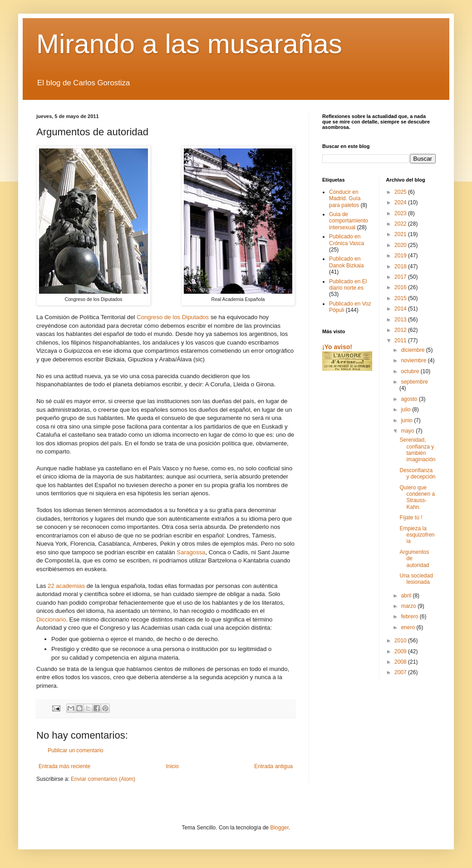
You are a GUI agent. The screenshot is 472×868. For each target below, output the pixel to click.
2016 (401, 287)
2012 (401, 330)
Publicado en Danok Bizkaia (347, 262)
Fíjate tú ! (411, 518)
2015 (401, 298)
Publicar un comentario (76, 750)
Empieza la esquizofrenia (417, 535)
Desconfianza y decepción (417, 473)
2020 (401, 245)
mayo (408, 431)
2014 (401, 309)
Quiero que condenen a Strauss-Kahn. (417, 497)
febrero (410, 616)
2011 (401, 340)
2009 (401, 651)
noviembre (414, 360)
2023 (401, 213)
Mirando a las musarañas (189, 44)
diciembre (413, 350)
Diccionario (51, 619)
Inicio (172, 766)
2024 (401, 202)
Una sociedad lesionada (416, 579)
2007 (401, 672)
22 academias (66, 586)
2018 (401, 266)
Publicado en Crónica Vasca (347, 240)
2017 (401, 277)
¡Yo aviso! (337, 347)
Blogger (279, 828)
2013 (401, 320)
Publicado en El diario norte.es (348, 285)
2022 (401, 224)
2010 (401, 641)
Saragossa (191, 552)
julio (406, 409)
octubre (411, 371)
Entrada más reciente (64, 766)
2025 (401, 192)
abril (407, 596)
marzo (409, 606)
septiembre (414, 382)
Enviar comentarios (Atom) (103, 779)
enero (408, 627)
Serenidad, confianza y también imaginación (417, 450)
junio (407, 420)
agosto (410, 399)
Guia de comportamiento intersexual (349, 221)
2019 (401, 256)
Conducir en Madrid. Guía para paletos (345, 199)
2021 (401, 234)
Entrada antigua (273, 766)
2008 (401, 662)
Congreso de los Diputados (173, 317)
